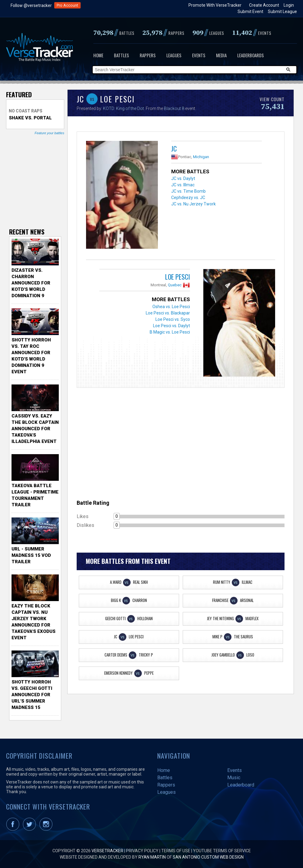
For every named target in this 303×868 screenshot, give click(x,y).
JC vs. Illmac (183, 185)
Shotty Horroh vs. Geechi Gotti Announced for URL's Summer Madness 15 (32, 695)
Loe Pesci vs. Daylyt (171, 326)
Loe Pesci (178, 277)
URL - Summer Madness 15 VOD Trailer (31, 555)
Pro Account (67, 5)
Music (234, 778)
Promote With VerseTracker (215, 5)
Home (98, 55)
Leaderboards (251, 55)
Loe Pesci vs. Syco (173, 319)
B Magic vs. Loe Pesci (170, 332)
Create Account (264, 5)
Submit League (282, 12)
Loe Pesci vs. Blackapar (168, 313)
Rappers (148, 55)
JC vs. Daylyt (183, 178)
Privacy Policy (142, 851)
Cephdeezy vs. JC (188, 198)
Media (221, 55)
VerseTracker (107, 851)
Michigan (201, 157)
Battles (122, 55)
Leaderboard (241, 785)
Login (289, 5)
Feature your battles (49, 133)
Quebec (175, 285)
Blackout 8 (174, 108)
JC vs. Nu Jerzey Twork (193, 204)
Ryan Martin (152, 857)
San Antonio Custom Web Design (208, 857)
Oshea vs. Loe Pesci (171, 307)
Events (199, 55)
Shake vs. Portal (30, 118)
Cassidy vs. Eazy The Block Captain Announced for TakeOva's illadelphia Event (35, 429)
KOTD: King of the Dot (123, 108)
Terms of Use (176, 851)
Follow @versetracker (31, 5)
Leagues (174, 55)
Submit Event (250, 12)
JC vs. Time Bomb (188, 191)
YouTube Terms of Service (222, 851)
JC (174, 148)
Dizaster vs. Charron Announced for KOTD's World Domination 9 (31, 283)
